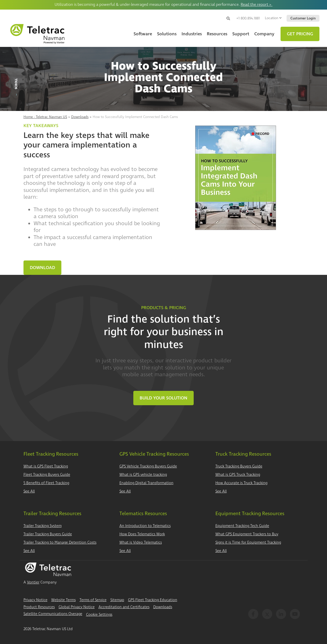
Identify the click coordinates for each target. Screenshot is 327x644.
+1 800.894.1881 (248, 18)
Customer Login (303, 18)
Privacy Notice (35, 600)
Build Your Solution (163, 398)
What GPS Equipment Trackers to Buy (247, 534)
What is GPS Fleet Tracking (46, 466)
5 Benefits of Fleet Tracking (46, 483)
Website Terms (64, 600)
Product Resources (39, 607)
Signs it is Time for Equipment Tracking (248, 543)
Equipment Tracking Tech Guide (242, 526)
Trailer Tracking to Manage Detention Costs (60, 543)
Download (42, 268)
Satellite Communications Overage (53, 614)
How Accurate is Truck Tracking (241, 483)
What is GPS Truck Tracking (238, 475)
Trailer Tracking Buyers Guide (48, 534)
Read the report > (257, 5)
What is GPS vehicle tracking (143, 475)
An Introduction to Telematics (145, 526)
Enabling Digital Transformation (146, 483)
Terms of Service (93, 600)
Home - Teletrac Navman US (45, 117)
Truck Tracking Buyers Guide (239, 466)
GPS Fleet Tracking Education (153, 600)
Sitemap (117, 600)
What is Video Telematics (141, 543)
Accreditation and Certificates (124, 607)
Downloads (80, 117)
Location (273, 18)
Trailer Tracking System (43, 526)
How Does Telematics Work (142, 534)
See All (29, 491)
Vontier (33, 582)
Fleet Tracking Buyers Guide (47, 475)
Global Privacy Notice (77, 607)
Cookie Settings (99, 615)
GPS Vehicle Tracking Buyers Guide (148, 466)
